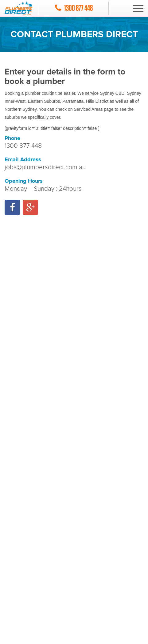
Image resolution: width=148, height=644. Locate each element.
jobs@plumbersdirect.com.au (45, 167)
